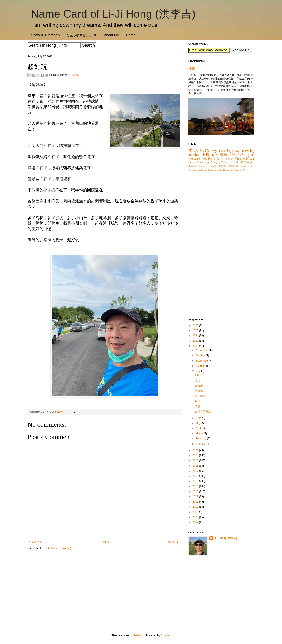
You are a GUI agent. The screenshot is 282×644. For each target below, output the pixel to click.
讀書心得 (233, 166)
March (200, 434)
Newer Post (35, 542)
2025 (196, 330)
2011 (196, 502)
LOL (221, 170)
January (201, 444)
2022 (196, 346)
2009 (196, 512)
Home (131, 35)
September (202, 361)
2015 (196, 481)
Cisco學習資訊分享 (82, 35)
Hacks (201, 162)
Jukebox (194, 155)
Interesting (195, 159)
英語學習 (244, 170)
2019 (196, 461)
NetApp (243, 166)
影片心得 (222, 159)
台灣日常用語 (203, 411)
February (201, 439)
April (199, 428)
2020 (196, 455)
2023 (196, 341)
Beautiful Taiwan (197, 166)
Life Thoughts (247, 162)
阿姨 (191, 68)
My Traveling (245, 151)
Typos (236, 170)
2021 (196, 450)
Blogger (165, 635)
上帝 (198, 381)
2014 (196, 486)
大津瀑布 (200, 391)
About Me (111, 35)
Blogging (215, 162)
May (199, 423)
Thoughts (212, 166)
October (201, 356)
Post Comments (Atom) (57, 548)
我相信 (222, 166)
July (198, 371)
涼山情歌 (200, 396)
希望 (198, 401)
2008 (196, 517)
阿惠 (198, 406)
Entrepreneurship (230, 162)
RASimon (139, 635)
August (200, 366)
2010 (196, 507)
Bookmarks (213, 170)
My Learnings (223, 151)
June (199, 418)
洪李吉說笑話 (232, 155)
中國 (206, 155)
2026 (196, 325)
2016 (196, 476)
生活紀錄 (74, 75)
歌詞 (231, 159)
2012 (196, 496)
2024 (196, 336)
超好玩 (199, 386)
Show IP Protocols (45, 35)
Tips (208, 162)
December (202, 351)
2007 (196, 522)
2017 (196, 471)
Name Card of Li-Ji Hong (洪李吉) (113, 14)
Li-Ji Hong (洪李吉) (225, 538)
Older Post (174, 542)
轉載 (204, 159)
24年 (198, 375)
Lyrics (250, 155)
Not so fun (228, 170)
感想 (246, 159)
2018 (196, 466)
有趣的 (238, 159)
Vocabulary (202, 170)
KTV (215, 155)
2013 (196, 491)
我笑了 (212, 159)
